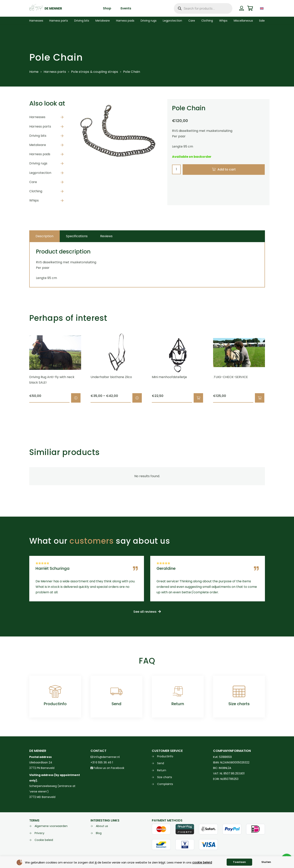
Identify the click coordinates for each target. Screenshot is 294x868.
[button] (198, 398)
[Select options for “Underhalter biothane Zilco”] (137, 398)
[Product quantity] (176, 169)
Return (178, 704)
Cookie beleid (44, 840)
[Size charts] (239, 691)
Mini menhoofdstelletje (169, 377)
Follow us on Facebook (107, 768)
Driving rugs (38, 163)
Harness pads (40, 154)
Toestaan (239, 862)
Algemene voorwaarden (51, 826)
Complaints (165, 784)
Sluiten (266, 862)
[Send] (116, 691)
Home (34, 72)
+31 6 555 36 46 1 (102, 762)
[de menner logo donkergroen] (46, 8)
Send (116, 704)
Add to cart (227, 169)
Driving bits (38, 136)
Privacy (39, 833)
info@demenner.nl (105, 757)
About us (102, 826)
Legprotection (40, 173)
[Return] (178, 691)
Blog (99, 833)
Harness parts (55, 72)
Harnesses (37, 117)
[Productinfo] (55, 691)
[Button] (242, 8)
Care (33, 182)
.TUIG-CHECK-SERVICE (230, 377)
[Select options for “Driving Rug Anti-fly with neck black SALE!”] (76, 398)
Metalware (38, 145)
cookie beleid (202, 862)
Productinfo (55, 704)
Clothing (36, 191)
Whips (34, 200)
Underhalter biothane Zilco (111, 377)
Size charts (239, 704)
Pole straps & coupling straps (95, 72)
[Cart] (250, 8)
